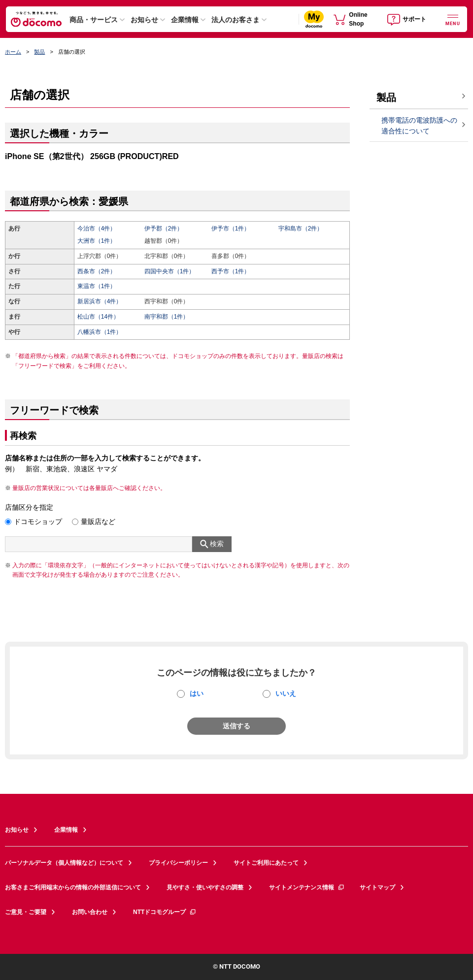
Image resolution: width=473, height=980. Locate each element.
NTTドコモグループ (165, 912)
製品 (39, 52)
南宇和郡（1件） (167, 317)
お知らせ (144, 20)
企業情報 (185, 20)
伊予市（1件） (231, 229)
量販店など (98, 522)
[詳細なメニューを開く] (453, 19)
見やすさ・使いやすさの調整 (205, 887)
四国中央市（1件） (170, 271)
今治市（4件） (97, 229)
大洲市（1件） (97, 241)
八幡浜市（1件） (100, 332)
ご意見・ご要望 (26, 912)
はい (197, 693)
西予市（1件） (231, 271)
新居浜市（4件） (100, 301)
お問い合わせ (90, 912)
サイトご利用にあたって (266, 863)
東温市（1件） (97, 286)
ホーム (13, 52)
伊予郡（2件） (164, 229)
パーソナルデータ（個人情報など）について (64, 863)
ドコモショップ (38, 522)
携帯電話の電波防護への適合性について (419, 126)
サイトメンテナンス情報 (307, 887)
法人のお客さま (236, 20)
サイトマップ (377, 887)
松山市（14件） (98, 317)
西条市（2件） (97, 271)
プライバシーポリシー (178, 863)
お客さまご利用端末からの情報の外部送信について (73, 887)
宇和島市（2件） (301, 229)
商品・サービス (94, 20)
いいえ (286, 693)
